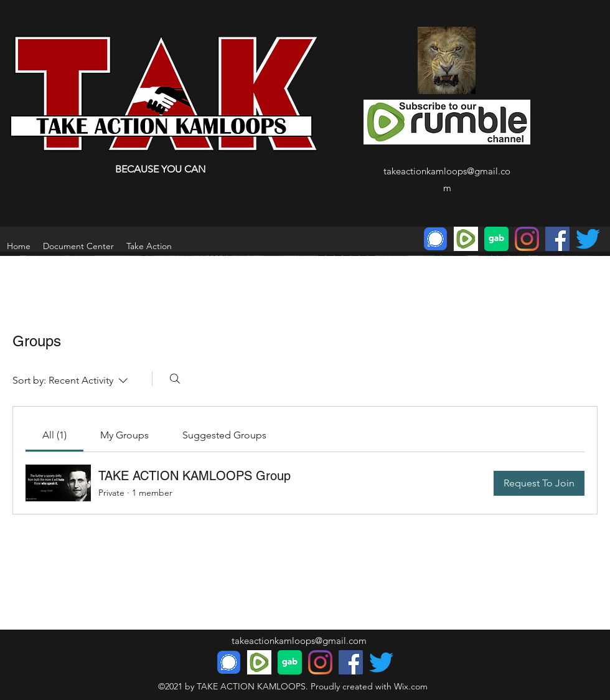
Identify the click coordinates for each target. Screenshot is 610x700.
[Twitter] (588, 239)
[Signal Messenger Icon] (435, 239)
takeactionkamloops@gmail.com (299, 641)
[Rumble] (466, 239)
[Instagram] (527, 239)
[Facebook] (557, 239)
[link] (54, 435)
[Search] (175, 379)
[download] (496, 239)
